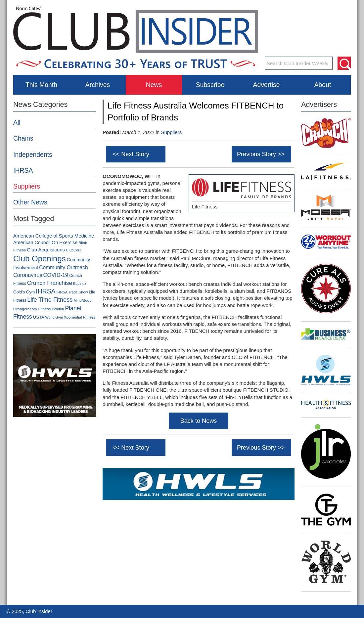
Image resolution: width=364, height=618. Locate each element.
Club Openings (40, 259)
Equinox (80, 284)
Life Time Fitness (50, 300)
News (154, 85)
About (323, 85)
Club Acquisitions (46, 250)
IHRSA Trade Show (72, 292)
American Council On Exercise (45, 243)
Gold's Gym (24, 292)
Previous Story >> (261, 154)
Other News (30, 202)
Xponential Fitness (80, 317)
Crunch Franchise (50, 283)
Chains (23, 138)
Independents (33, 154)
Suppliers (171, 132)
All (17, 122)
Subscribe (210, 85)
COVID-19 (56, 275)
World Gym (54, 317)
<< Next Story (131, 154)
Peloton (58, 309)
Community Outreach (63, 267)
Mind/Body (82, 300)
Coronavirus (28, 275)
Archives (98, 85)
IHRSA (23, 170)
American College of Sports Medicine (54, 236)
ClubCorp (74, 250)
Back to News (199, 421)
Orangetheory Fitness (32, 309)
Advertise (266, 85)
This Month (41, 85)
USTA (39, 317)
